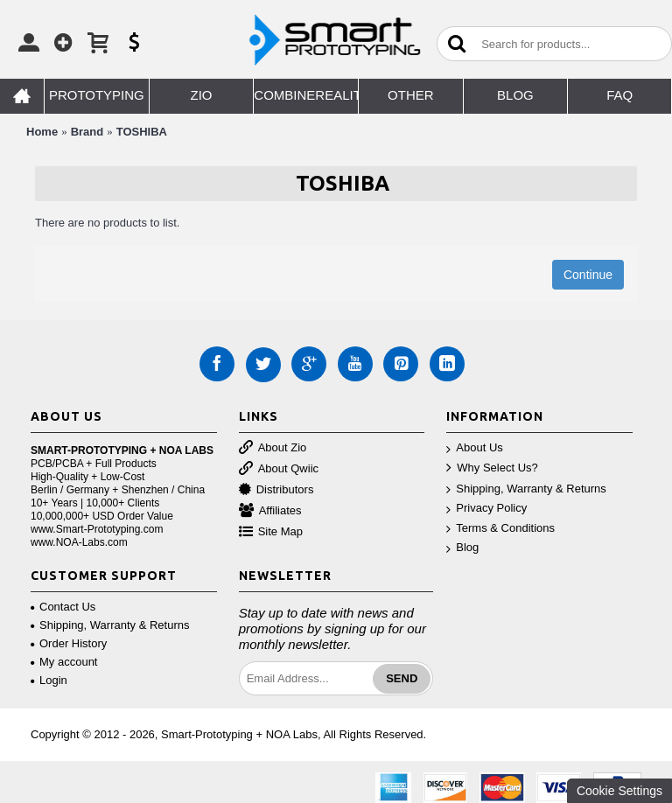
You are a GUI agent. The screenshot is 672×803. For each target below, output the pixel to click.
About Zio (273, 448)
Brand (87, 132)
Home (42, 132)
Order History (69, 643)
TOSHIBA (142, 132)
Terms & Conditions (500, 529)
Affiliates (270, 511)
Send (402, 678)
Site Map (271, 532)
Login (49, 680)
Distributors (276, 490)
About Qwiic (279, 469)
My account (64, 662)
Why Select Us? (492, 468)
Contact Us (63, 607)
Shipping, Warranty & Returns (526, 489)
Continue (588, 275)
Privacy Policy (486, 509)
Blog (462, 548)
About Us (474, 448)
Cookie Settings (619, 791)
